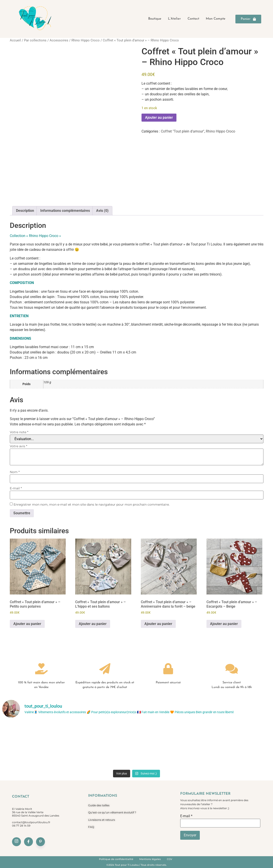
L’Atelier (174, 19)
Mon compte (216, 19)
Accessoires (59, 40)
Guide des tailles (99, 805)
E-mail (16, 488)
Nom (15, 472)
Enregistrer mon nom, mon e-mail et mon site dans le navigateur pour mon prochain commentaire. (92, 504)
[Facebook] (28, 842)
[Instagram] (16, 842)
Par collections (35, 40)
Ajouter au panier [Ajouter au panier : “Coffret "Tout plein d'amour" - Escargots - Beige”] (224, 624)
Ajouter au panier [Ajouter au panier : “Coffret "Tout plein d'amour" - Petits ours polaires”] (27, 624)
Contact (193, 19)
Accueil (15, 40)
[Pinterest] (40, 842)
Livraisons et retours (102, 820)
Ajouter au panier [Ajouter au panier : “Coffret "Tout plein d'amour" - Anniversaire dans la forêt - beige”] (158, 624)
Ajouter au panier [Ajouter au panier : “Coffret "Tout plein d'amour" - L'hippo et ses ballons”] (93, 624)
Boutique (155, 19)
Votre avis (18, 446)
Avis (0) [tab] (102, 211)
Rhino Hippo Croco (86, 40)
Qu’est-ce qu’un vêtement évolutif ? (112, 812)
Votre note (19, 432)
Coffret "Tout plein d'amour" (183, 131)
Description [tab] (25, 211)
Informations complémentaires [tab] (65, 211)
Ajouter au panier (159, 117)
